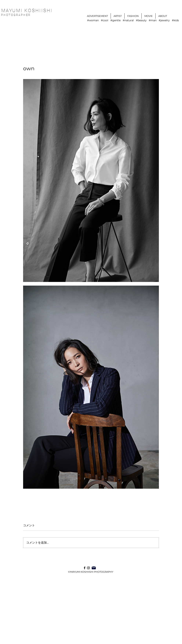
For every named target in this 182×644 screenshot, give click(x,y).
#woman (93, 20)
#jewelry (164, 20)
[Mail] (94, 568)
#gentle (115, 20)
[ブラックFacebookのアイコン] (85, 568)
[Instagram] (88, 568)
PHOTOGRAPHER (17, 15)
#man (153, 20)
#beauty (141, 20)
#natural (128, 20)
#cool (105, 20)
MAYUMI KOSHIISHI (27, 11)
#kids (175, 20)
